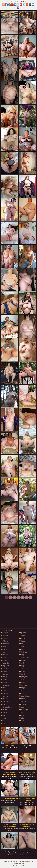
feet (3, 718)
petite (22, 680)
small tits (23, 704)
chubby (5, 693)
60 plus (5, 638)
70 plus (5, 641)
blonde (4, 674)
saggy (22, 688)
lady (22, 647)
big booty (5, 666)
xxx (21, 721)
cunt (4, 704)
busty (4, 688)
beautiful (5, 663)
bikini (4, 671)
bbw (3, 658)
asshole (5, 655)
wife (22, 718)
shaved (23, 699)
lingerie (23, 655)
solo (22, 707)
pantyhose (24, 677)
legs (22, 649)
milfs (22, 663)
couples (5, 699)
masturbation (25, 658)
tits (21, 713)
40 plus (5, 633)
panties (23, 674)
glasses (23, 633)
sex (21, 691)
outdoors (23, 671)
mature (23, 660)
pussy (22, 682)
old (21, 669)
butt (3, 691)
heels (22, 641)
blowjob (5, 677)
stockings (24, 710)
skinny (22, 702)
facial (4, 713)
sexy (22, 693)
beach (4, 660)
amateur (5, 644)
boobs (4, 680)
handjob (23, 638)
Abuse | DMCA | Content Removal (14, 861)
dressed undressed (9, 707)
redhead (23, 685)
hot (21, 644)
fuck (3, 721)
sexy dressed (25, 696)
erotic (4, 710)
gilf (3, 724)
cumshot (5, 702)
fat (3, 715)
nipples (23, 666)
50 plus (5, 636)
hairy (22, 636)
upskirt (23, 715)
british (4, 682)
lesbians (23, 652)
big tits (4, 669)
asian (4, 649)
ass (3, 652)
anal (4, 647)
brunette (5, 685)
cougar (4, 696)
